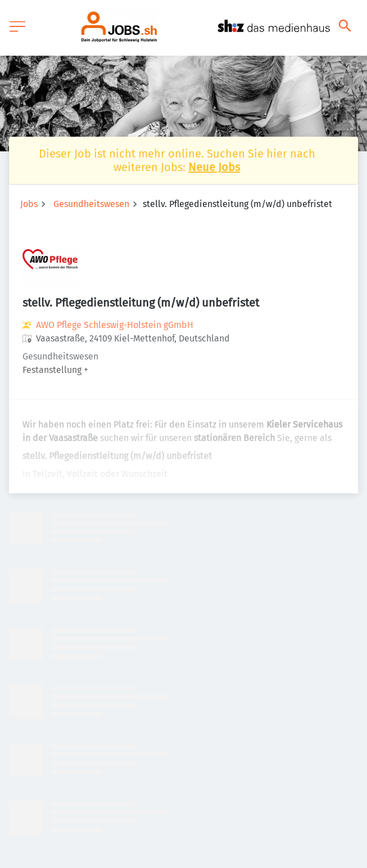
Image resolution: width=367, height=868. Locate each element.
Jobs (29, 204)
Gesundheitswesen (91, 204)
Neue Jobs (214, 167)
